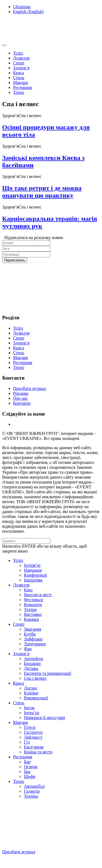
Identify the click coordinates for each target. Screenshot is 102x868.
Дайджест (33, 737)
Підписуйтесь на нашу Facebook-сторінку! (43, 861)
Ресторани (23, 87)
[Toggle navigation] (4, 45)
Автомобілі (34, 786)
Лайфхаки (33, 639)
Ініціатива (33, 580)
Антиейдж (34, 659)
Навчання (33, 570)
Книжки (31, 619)
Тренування (35, 644)
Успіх (18, 53)
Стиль (19, 78)
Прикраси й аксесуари (44, 718)
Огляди (31, 767)
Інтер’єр (32, 713)
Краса (18, 73)
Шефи (30, 776)
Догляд (30, 688)
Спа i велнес (35, 678)
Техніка (31, 796)
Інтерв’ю (32, 565)
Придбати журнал (30, 388)
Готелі (30, 727)
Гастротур (33, 732)
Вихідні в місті (38, 595)
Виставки (33, 614)
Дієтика (31, 668)
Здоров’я (21, 68)
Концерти (33, 605)
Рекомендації (36, 698)
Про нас (20, 398)
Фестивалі (33, 600)
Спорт (19, 63)
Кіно (28, 590)
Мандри (21, 83)
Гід (27, 742)
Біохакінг (33, 663)
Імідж (29, 708)
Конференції (35, 575)
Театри (30, 609)
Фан (28, 649)
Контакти (22, 403)
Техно (19, 92)
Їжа (27, 772)
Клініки (31, 693)
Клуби (30, 634)
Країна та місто (38, 752)
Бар (27, 762)
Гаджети (32, 791)
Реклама (21, 393)
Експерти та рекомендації (48, 673)
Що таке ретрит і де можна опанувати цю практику (42, 192)
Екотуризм (34, 747)
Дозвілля (21, 58)
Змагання (33, 629)
